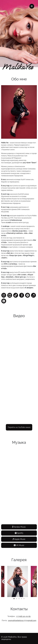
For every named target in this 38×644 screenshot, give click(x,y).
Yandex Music (19, 527)
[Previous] (4, 581)
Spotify (19, 533)
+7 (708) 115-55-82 (23, 616)
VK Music (19, 545)
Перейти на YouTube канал (19, 427)
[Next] (34, 581)
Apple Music (19, 539)
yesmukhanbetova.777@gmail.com (22, 620)
